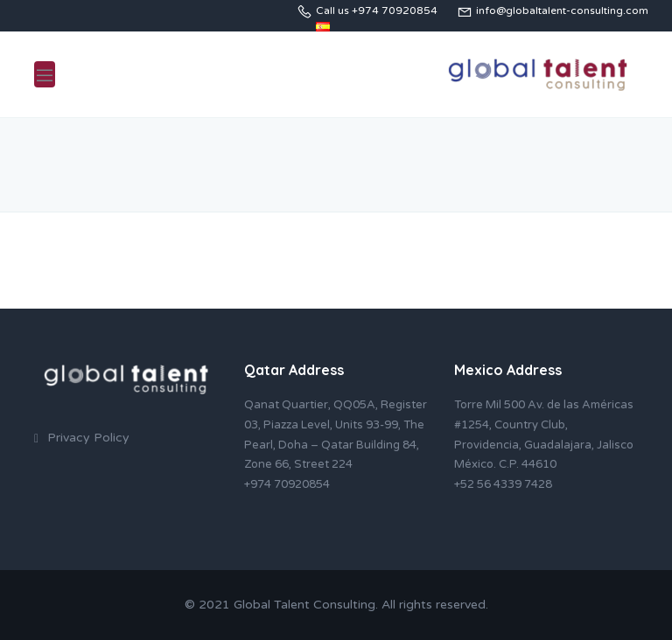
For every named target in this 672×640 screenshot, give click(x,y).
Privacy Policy (88, 438)
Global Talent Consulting (304, 605)
